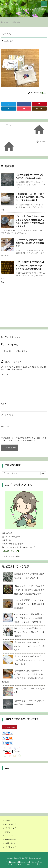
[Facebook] (24, 104)
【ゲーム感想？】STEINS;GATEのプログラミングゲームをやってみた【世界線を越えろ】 (30, 266)
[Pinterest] (39, 104)
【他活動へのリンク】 (11, 551)
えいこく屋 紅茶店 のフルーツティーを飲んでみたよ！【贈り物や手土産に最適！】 (29, 604)
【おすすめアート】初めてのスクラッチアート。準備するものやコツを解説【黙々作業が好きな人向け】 (29, 590)
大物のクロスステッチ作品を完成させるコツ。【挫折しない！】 (29, 576)
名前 (3, 404)
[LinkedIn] (9, 109)
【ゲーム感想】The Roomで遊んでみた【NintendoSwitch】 (29, 703)
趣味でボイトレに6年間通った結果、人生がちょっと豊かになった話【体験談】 (29, 632)
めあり (43, 93)
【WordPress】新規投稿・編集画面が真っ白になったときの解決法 (30, 243)
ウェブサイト (6, 427)
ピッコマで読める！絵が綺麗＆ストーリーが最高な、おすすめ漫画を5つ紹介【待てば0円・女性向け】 (29, 618)
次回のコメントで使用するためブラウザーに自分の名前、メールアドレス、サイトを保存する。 (25, 439)
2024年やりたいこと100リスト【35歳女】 (29, 691)
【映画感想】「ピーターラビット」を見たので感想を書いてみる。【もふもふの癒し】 (30, 197)
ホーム (6, 22)
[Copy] (39, 109)
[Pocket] (24, 109)
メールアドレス (8, 415)
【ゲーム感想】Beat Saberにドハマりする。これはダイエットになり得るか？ (29, 646)
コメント (5, 375)
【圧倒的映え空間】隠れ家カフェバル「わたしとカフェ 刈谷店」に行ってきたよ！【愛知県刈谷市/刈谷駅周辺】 (23, 677)
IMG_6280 (16, 22)
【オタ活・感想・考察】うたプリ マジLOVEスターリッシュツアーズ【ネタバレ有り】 (29, 661)
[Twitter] (9, 104)
